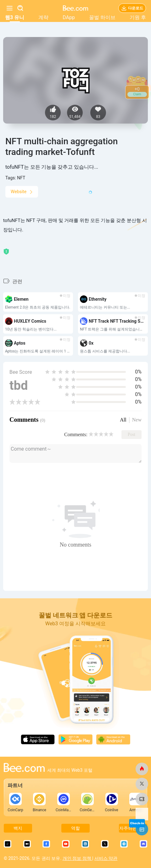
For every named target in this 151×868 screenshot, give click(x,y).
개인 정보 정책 (77, 858)
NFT (21, 178)
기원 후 (138, 17)
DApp (69, 17)
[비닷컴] (142, 769)
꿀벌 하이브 (102, 17)
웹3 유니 (15, 17)
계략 (43, 17)
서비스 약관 (106, 858)
